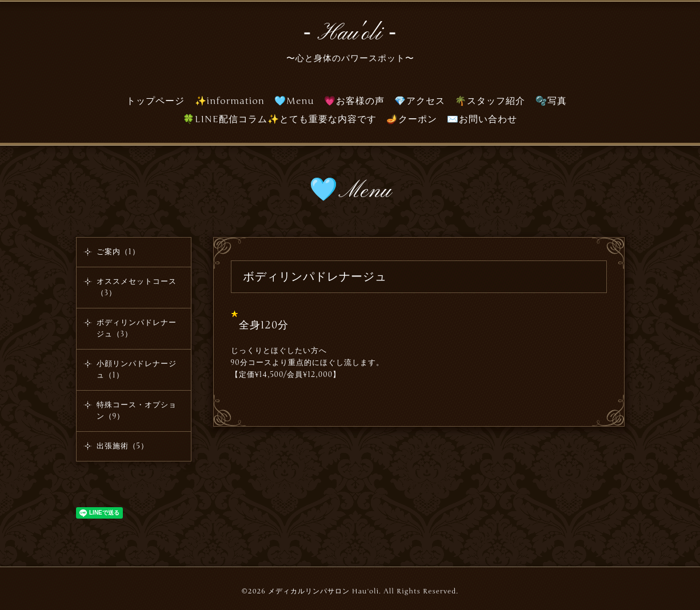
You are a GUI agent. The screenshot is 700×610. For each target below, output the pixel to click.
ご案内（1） (118, 252)
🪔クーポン (412, 119)
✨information (230, 101)
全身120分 (264, 325)
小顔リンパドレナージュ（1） (137, 370)
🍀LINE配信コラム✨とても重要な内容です (280, 119)
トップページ (155, 101)
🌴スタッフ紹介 (490, 101)
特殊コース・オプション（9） (137, 411)
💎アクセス (420, 101)
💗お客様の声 (354, 101)
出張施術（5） (123, 446)
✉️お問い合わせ (482, 119)
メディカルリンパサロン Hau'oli (323, 591)
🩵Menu (294, 101)
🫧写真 (551, 101)
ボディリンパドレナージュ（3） (137, 328)
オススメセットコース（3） (137, 287)
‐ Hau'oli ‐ (350, 34)
